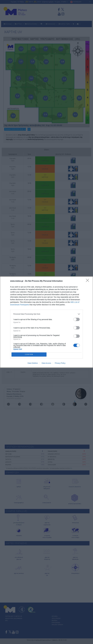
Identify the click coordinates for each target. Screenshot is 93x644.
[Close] (88, 281)
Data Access (46, 363)
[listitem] (46, 314)
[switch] (77, 319)
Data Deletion (33, 363)
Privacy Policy (60, 363)
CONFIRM (29, 354)
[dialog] (46, 322)
